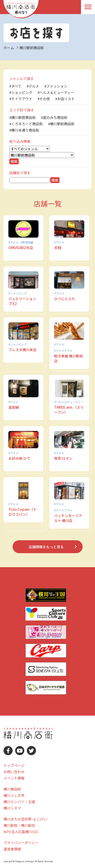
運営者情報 (12, 849)
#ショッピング (21, 92)
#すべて (15, 86)
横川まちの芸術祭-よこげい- (26, 819)
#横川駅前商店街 (61, 124)
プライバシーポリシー (21, 843)
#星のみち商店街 (54, 117)
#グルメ (33, 86)
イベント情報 (14, 778)
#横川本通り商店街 (24, 130)
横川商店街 (12, 789)
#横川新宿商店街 (23, 117)
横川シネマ (12, 808)
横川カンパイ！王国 (19, 802)
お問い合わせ (14, 772)
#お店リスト (65, 99)
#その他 (44, 99)
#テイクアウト (21, 99)
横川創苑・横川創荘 (19, 825)
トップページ (14, 765)
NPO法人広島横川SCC (21, 832)
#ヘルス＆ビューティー (56, 92)
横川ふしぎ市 (14, 795)
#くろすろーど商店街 (26, 124)
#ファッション (56, 86)
